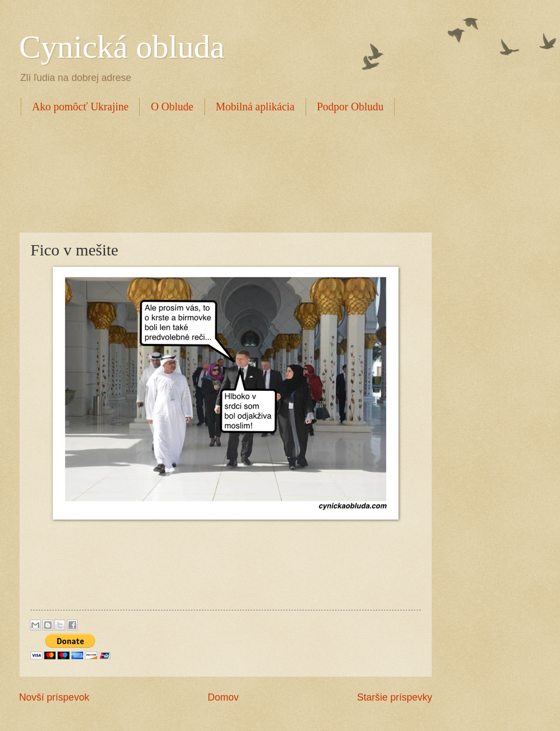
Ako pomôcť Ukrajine (80, 107)
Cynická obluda (122, 47)
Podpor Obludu (350, 107)
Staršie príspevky (395, 697)
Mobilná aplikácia (255, 107)
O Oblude (172, 107)
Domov (223, 697)
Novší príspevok (54, 697)
